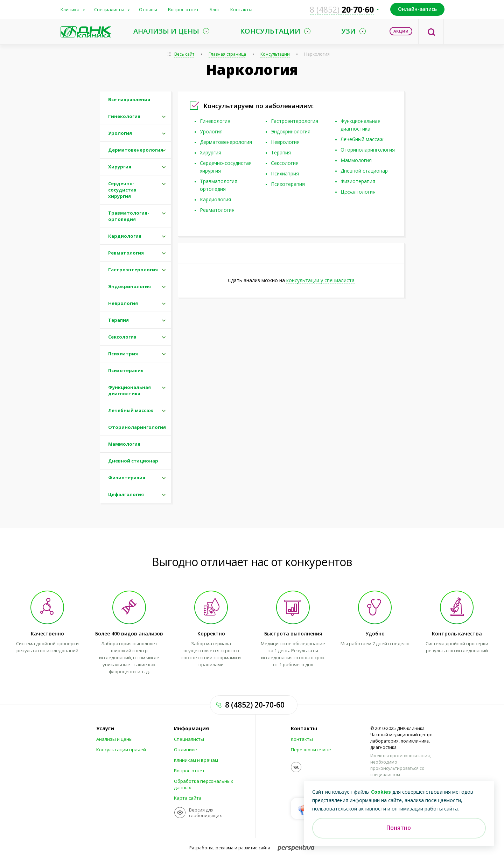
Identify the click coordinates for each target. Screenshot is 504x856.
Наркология (317, 54)
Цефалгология (358, 192)
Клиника (70, 9)
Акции (401, 31)
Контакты (241, 9)
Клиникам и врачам (196, 760)
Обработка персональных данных (204, 784)
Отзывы (148, 9)
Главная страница (227, 54)
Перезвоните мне (311, 750)
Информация (191, 729)
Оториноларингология (368, 150)
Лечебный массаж (362, 139)
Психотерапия (288, 184)
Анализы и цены (114, 739)
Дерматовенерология (226, 142)
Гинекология (215, 121)
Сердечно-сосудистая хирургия (122, 190)
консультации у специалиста (320, 280)
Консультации (275, 54)
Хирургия (211, 152)
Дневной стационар (364, 171)
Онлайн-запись (417, 9)
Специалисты (109, 9)
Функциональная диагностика (129, 390)
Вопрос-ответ (183, 9)
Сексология (285, 163)
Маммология (356, 160)
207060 (342, 9)
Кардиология (215, 199)
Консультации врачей (121, 750)
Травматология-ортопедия (129, 216)
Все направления (129, 99)
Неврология (285, 142)
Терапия (281, 152)
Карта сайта (188, 798)
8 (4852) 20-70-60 (255, 705)
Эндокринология (291, 131)
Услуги (105, 729)
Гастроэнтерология (295, 121)
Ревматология (217, 210)
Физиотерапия (358, 181)
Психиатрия (285, 173)
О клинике (185, 750)
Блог (215, 9)
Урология (211, 131)
